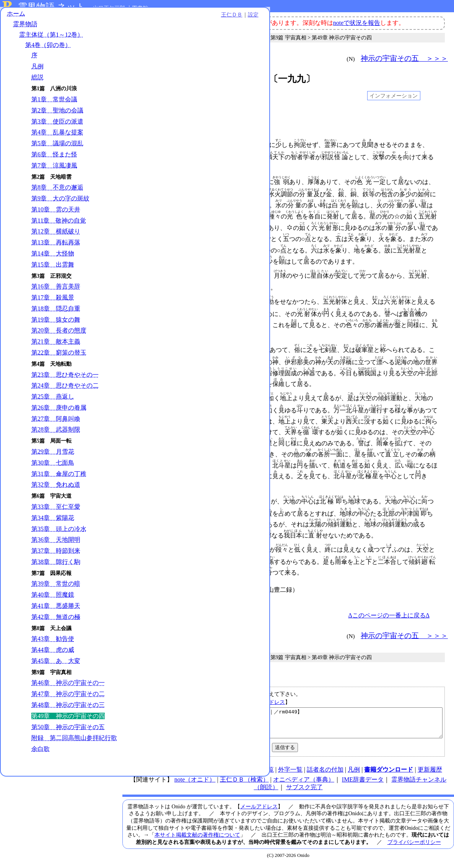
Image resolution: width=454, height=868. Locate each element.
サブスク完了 (304, 791)
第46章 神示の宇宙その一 (68, 688)
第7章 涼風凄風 (54, 171)
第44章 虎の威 (53, 655)
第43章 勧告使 (53, 644)
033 (139, 274)
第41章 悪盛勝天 (56, 611)
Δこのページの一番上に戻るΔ (389, 613)
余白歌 (41, 762)
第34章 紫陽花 (53, 523)
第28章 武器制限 (56, 435)
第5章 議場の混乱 (57, 149)
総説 (37, 83)
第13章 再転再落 (56, 248)
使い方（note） (177, 773)
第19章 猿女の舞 (56, 325)
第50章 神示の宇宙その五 (68, 732)
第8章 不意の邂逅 (57, 193)
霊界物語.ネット (52, 7)
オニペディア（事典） (304, 783)
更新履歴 (430, 773)
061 (139, 397)
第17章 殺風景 (53, 303)
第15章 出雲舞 (53, 270)
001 (139, 116)
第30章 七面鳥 (53, 468)
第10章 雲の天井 (56, 215)
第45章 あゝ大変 (56, 666)
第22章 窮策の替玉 (59, 358)
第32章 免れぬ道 (56, 490)
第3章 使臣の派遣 (57, 127)
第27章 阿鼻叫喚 (56, 424)
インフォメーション (394, 96)
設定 (106, 20)
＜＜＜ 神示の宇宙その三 (172, 58)
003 (139, 130)
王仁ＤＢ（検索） (244, 783)
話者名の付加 (325, 773)
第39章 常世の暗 (56, 589)
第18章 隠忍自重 (56, 314)
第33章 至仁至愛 (56, 512)
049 (139, 349)
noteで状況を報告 (357, 23)
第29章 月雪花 (53, 457)
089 (139, 500)
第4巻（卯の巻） (48, 50)
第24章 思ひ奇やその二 (65, 391)
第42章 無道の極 (56, 622)
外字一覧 (290, 773)
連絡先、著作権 (223, 773)
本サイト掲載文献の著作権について (197, 838)
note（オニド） (195, 783)
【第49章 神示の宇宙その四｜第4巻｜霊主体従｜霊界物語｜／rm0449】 (289, 723)
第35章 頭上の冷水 (59, 534)
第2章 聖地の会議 (57, 116)
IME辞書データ (363, 783)
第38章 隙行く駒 (56, 567)
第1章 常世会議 (54, 105)
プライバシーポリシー (414, 845)
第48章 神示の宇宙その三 (68, 710)
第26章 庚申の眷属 (59, 413)
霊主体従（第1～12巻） (51, 40)
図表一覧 (262, 773)
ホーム (16, 19)
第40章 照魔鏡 (53, 600)
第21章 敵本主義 (56, 347)
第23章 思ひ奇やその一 (65, 380)
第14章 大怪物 (53, 259)
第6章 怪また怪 (54, 160)
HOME (143, 773)
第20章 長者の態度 (59, 336)
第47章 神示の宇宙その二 (68, 699)
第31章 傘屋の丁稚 (59, 479)
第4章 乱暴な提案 (57, 138)
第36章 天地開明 (56, 545)
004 (139, 143)
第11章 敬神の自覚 (59, 226)
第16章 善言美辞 (56, 292)
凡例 (37, 72)
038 (139, 300)
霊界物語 (25, 30)
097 (139, 548)
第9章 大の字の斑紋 (60, 204)
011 (139, 181)
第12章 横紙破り (56, 237)
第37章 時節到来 (56, 556)
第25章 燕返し (53, 402)
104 (139, 588)
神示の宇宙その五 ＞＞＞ (404, 58)
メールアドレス (266, 700)
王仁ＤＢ (84, 20)
